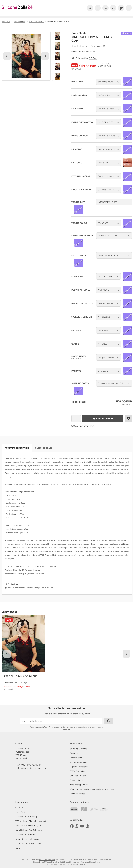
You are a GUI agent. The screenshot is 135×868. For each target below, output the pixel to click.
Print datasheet (14, 584)
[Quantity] (76, 418)
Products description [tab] (17, 448)
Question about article (84, 426)
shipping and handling (47, 859)
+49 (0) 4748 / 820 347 (30, 765)
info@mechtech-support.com (34, 768)
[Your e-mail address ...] (61, 721)
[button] (57, 36)
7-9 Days (93, 58)
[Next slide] (45, 56)
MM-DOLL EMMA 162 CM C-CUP (21, 676)
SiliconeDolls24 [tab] (44, 448)
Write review (96, 46)
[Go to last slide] (7, 56)
